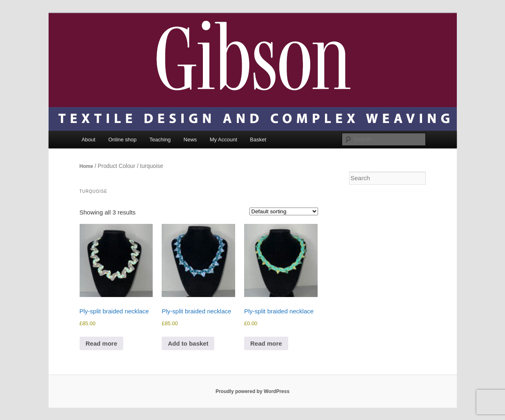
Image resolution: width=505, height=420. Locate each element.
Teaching (160, 140)
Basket (258, 140)
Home (86, 166)
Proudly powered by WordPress (252, 391)
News (190, 140)
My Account (224, 140)
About (89, 140)
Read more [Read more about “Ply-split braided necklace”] (102, 343)
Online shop (122, 140)
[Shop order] (284, 211)
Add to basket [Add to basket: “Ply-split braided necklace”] (188, 343)
